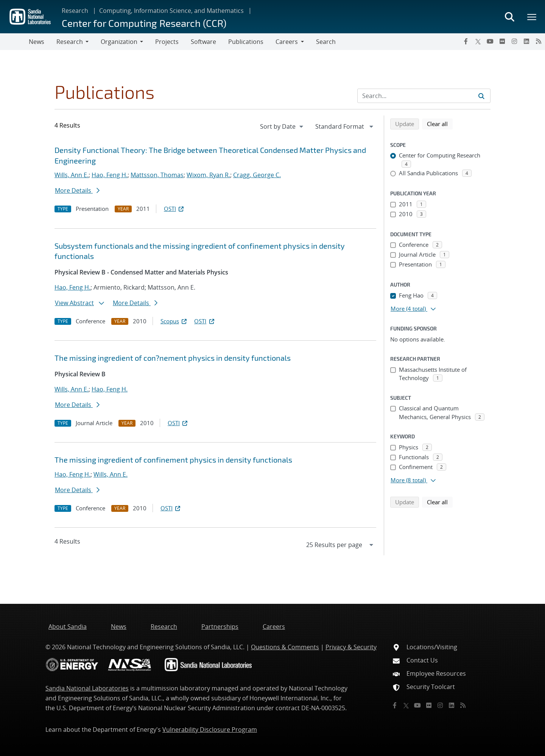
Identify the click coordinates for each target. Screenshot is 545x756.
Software (203, 42)
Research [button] (70, 42)
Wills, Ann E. (72, 175)
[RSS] (539, 41)
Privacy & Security (351, 647)
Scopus (174, 321)
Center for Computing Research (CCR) (144, 23)
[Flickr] (502, 41)
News (37, 42)
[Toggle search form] (509, 17)
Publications (246, 42)
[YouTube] (490, 41)
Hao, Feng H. (110, 175)
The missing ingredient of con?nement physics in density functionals (173, 358)
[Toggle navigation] (14, 42)
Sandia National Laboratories (87, 688)
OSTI (174, 209)
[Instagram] (514, 41)
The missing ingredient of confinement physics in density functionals (173, 460)
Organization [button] (119, 42)
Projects (167, 42)
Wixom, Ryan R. (208, 175)
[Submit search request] (481, 96)
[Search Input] (424, 96)
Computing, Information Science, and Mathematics (171, 11)
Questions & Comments (285, 647)
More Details (77, 190)
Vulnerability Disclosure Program (210, 730)
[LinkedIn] (526, 41)
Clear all (440, 123)
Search (326, 42)
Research (75, 11)
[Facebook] (466, 41)
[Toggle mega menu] (532, 17)
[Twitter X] (478, 41)
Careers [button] (287, 42)
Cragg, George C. (257, 175)
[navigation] (282, 126)
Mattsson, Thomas (157, 175)
